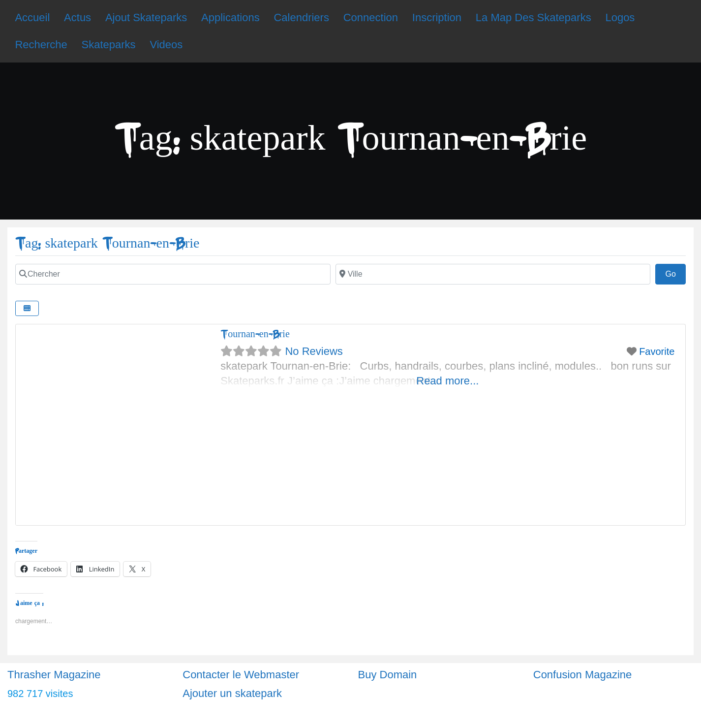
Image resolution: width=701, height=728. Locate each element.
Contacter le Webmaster (241, 675)
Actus (77, 17)
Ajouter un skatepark (232, 693)
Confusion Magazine (583, 675)
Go (675, 273)
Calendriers (301, 17)
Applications (230, 17)
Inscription (437, 17)
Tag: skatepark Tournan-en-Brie (107, 243)
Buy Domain (388, 675)
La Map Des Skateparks (533, 17)
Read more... (447, 381)
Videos (166, 45)
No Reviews (314, 351)
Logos (620, 17)
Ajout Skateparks (146, 17)
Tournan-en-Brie (255, 334)
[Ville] (493, 274)
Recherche (41, 45)
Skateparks (109, 45)
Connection (371, 17)
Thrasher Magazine (54, 675)
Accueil (32, 17)
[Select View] (27, 308)
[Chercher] (173, 274)
